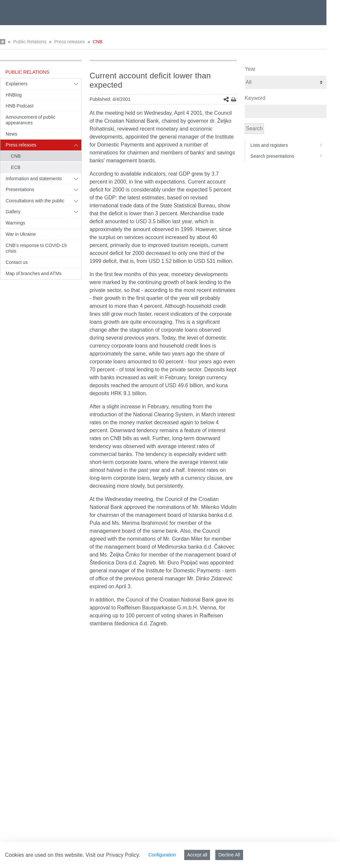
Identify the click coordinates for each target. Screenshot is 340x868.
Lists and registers (288, 145)
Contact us (17, 262)
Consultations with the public (35, 201)
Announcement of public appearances (30, 120)
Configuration (162, 855)
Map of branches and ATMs (34, 273)
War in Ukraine (21, 234)
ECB (16, 167)
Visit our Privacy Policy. (113, 855)
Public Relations (30, 42)
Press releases (70, 42)
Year (250, 69)
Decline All (229, 855)
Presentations (20, 189)
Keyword (255, 98)
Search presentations (288, 156)
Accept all (197, 855)
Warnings (15, 223)
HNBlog (14, 95)
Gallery (13, 212)
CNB (98, 42)
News (11, 134)
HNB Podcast (20, 106)
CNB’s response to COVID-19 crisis (36, 248)
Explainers (17, 84)
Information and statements (34, 179)
